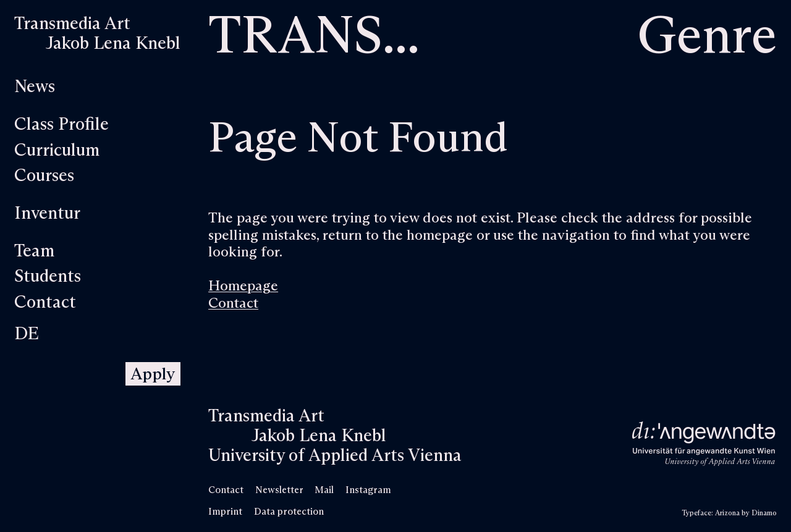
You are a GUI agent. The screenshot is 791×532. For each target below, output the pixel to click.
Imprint (225, 512)
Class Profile (61, 125)
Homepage (243, 286)
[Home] (97, 34)
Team (34, 251)
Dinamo (764, 513)
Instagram (368, 490)
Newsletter (279, 490)
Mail (324, 490)
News (35, 87)
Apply (153, 375)
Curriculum (57, 151)
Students (48, 277)
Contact (45, 303)
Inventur (47, 214)
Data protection (289, 512)
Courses (44, 176)
